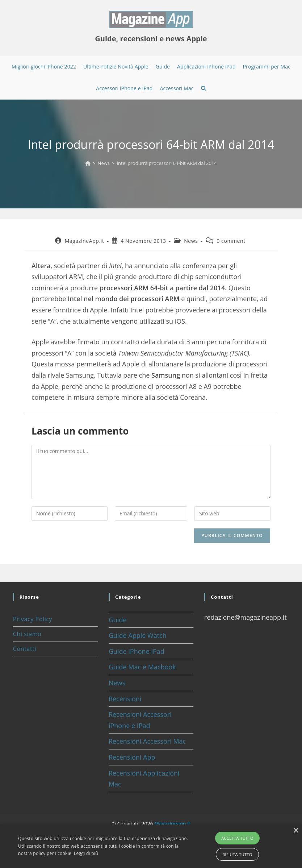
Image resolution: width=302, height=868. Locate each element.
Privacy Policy (33, 619)
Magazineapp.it (172, 824)
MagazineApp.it (85, 241)
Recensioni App (132, 757)
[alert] (151, 846)
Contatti (25, 649)
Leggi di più (86, 853)
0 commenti (232, 241)
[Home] (88, 163)
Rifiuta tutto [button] (237, 854)
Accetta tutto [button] (237, 838)
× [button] (296, 831)
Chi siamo (27, 634)
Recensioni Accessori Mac (147, 741)
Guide (118, 620)
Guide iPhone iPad (137, 651)
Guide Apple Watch (138, 635)
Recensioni (125, 699)
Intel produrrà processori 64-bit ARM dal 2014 (167, 163)
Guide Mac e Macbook (142, 667)
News (191, 241)
